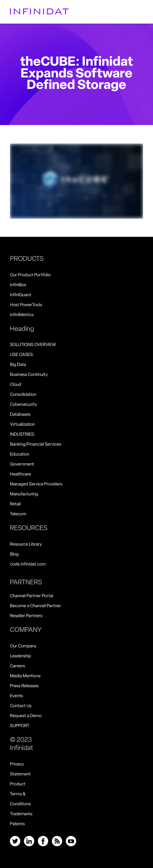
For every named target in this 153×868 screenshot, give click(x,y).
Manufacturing (24, 494)
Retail (15, 504)
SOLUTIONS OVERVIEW (33, 345)
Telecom (18, 514)
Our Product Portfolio (30, 275)
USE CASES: (22, 355)
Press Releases (24, 686)
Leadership (20, 656)
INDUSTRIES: (23, 435)
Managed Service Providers (36, 484)
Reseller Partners (26, 616)
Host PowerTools (26, 305)
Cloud (16, 385)
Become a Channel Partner (35, 606)
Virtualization (22, 425)
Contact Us (21, 706)
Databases (20, 415)
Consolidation (23, 395)
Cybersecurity (24, 405)
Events (17, 696)
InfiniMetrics (22, 315)
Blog (14, 554)
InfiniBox (18, 285)
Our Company (23, 646)
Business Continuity (29, 375)
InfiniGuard (20, 295)
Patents (17, 824)
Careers (17, 666)
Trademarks (21, 814)
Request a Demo (26, 716)
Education (20, 454)
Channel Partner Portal (31, 596)
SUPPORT (20, 726)
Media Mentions (25, 676)
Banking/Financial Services (36, 445)
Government (22, 464)
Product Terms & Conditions (20, 794)
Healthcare (20, 474)
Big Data (18, 365)
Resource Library (26, 544)
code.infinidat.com (28, 564)
